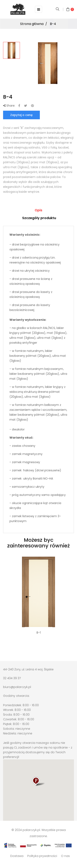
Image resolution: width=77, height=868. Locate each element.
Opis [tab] (38, 210)
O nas (65, 856)
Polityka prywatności (42, 856)
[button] (39, 785)
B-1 (39, 633)
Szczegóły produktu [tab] (39, 218)
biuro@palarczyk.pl (17, 687)
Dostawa (17, 856)
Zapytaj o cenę (21, 115)
